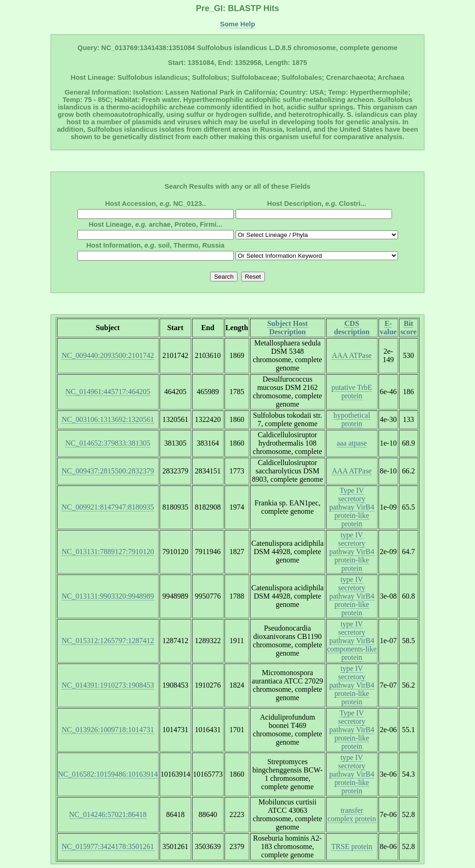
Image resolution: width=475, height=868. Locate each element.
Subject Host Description (288, 328)
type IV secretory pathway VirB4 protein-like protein (352, 552)
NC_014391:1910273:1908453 (108, 685)
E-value (388, 328)
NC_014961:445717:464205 (108, 392)
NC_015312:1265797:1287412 (108, 641)
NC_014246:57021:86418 (108, 814)
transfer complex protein (352, 814)
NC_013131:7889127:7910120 (108, 552)
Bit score (408, 328)
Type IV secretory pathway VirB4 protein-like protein (352, 507)
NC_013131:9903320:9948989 (108, 596)
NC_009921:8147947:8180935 (108, 507)
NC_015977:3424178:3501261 (108, 846)
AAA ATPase (352, 355)
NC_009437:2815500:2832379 (108, 471)
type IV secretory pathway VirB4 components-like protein (352, 641)
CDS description (352, 328)
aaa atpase (352, 443)
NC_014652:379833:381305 (108, 443)
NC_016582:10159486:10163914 (108, 774)
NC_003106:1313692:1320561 (108, 419)
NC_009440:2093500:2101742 (108, 355)
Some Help (237, 24)
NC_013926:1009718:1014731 (108, 730)
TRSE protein (352, 846)
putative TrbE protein (352, 392)
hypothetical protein (352, 419)
